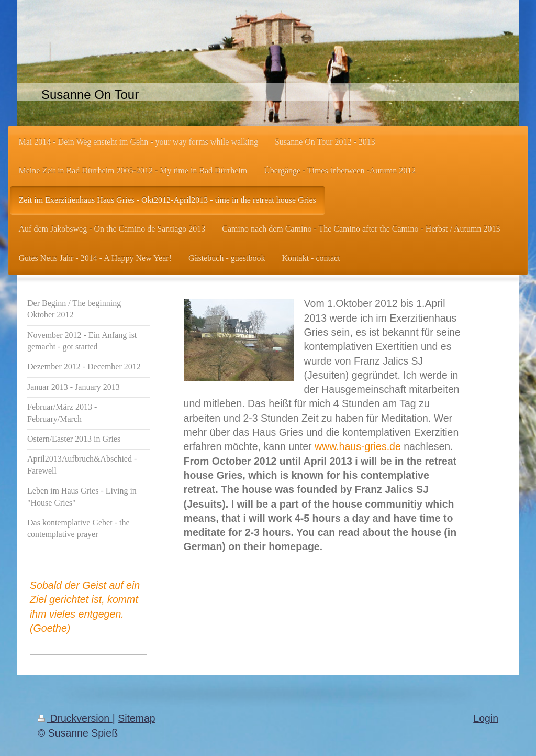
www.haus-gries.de (358, 446)
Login (486, 718)
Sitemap (137, 718)
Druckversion (75, 718)
